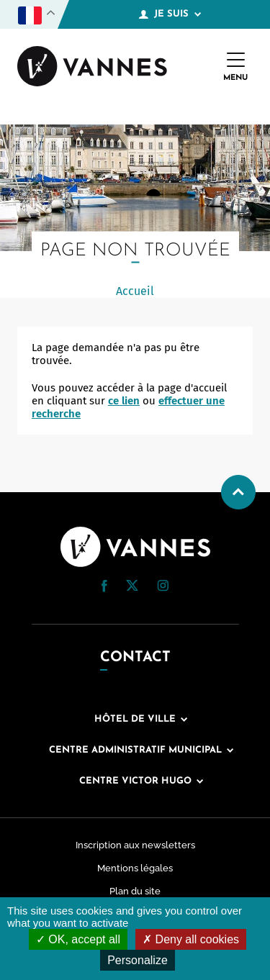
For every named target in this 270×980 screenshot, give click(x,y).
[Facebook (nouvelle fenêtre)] (104, 589)
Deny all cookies (191, 939)
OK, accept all (78, 939)
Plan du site (135, 891)
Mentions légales (135, 868)
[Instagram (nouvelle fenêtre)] (163, 588)
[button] (104, 586)
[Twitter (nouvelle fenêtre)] (132, 587)
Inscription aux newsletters (135, 845)
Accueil (135, 291)
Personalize (138, 960)
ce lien (124, 401)
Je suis (170, 14)
